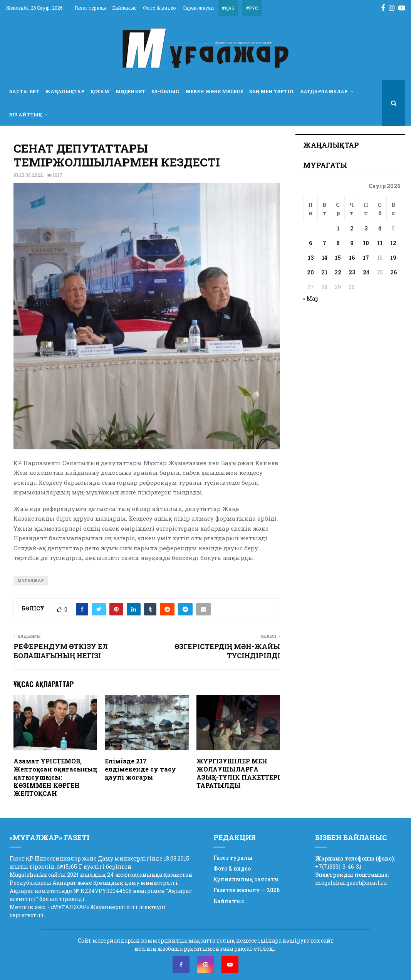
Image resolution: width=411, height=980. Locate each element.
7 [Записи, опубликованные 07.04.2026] (325, 243)
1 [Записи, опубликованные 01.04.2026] (338, 228)
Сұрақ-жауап (198, 8)
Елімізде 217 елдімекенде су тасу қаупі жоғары (140, 769)
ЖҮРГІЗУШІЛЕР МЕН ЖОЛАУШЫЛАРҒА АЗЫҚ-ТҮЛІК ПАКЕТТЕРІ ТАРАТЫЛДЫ (238, 773)
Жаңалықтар (65, 91)
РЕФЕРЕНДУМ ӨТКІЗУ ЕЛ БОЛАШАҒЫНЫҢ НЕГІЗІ (61, 651)
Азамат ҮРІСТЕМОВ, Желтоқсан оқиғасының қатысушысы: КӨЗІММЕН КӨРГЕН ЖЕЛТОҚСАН (55, 777)
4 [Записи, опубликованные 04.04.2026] (380, 228)
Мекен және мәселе (214, 91)
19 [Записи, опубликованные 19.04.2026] (393, 258)
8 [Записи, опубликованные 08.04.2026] (338, 243)
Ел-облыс (165, 91)
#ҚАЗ (228, 8)
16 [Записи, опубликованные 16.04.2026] (352, 258)
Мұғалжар (31, 581)
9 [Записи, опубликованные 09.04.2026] (352, 243)
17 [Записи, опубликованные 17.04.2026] (366, 258)
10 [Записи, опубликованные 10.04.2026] (366, 243)
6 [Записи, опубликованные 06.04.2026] (310, 243)
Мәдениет (130, 91)
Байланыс (124, 8)
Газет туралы (90, 8)
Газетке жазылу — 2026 (247, 890)
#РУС (252, 8)
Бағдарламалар (324, 91)
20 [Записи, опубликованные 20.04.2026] (310, 272)
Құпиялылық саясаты (246, 879)
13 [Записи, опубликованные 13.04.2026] (311, 258)
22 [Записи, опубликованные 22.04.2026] (338, 272)
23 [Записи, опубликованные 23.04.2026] (352, 272)
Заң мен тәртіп (272, 91)
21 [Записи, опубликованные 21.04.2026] (324, 272)
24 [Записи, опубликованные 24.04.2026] (366, 272)
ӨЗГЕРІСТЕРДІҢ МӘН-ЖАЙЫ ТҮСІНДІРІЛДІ (227, 651)
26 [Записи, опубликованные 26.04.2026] (393, 272)
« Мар (311, 298)
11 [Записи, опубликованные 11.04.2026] (380, 243)
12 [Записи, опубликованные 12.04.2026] (393, 243)
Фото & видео (159, 8)
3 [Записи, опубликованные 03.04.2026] (366, 228)
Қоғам (100, 91)
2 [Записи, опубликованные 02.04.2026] (352, 228)
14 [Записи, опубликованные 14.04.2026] (325, 258)
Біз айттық (25, 114)
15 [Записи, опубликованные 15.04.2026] (338, 258)
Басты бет (24, 91)
